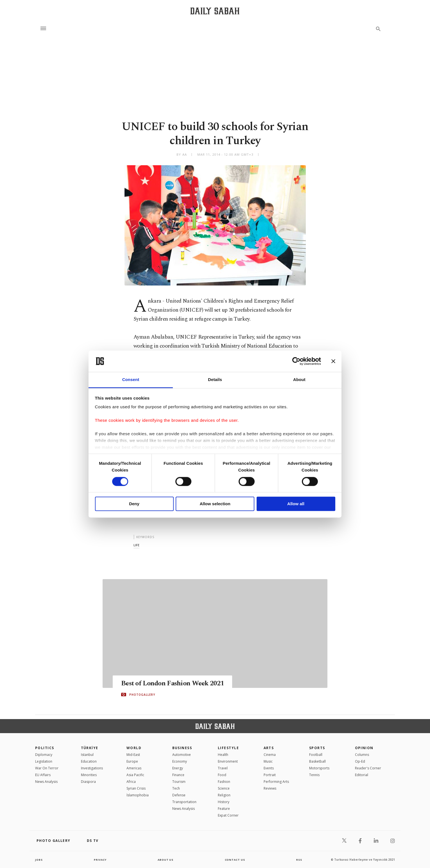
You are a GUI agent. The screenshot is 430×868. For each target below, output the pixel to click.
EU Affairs (43, 775)
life (136, 545)
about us (166, 860)
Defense (179, 795)
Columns (362, 755)
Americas (134, 768)
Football (316, 755)
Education (89, 761)
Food (222, 775)
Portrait (270, 775)
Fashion (224, 782)
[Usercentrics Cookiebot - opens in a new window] (296, 361)
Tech (176, 788)
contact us (235, 860)
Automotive (182, 755)
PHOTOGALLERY (142, 695)
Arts (269, 748)
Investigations (92, 768)
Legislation (44, 761)
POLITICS (45, 748)
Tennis (314, 775)
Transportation (184, 802)
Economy (180, 761)
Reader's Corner (368, 768)
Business (182, 748)
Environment (228, 761)
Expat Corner (228, 815)
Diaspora (88, 782)
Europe (132, 761)
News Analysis (46, 782)
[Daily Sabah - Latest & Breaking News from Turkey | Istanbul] (215, 11)
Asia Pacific (135, 775)
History (224, 802)
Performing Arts (276, 782)
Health (223, 755)
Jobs (39, 860)
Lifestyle (228, 748)
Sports (317, 748)
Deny (134, 504)
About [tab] (299, 380)
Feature (224, 809)
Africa (131, 782)
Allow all (296, 504)
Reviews (270, 788)
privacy (100, 860)
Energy (178, 768)
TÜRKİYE (90, 748)
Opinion (364, 748)
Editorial (362, 775)
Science (224, 788)
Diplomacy (44, 755)
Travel (223, 768)
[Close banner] (333, 361)
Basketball (317, 761)
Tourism (179, 782)
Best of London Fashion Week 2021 (175, 683)
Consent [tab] (131, 380)
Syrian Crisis (136, 788)
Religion (224, 795)
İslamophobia (138, 795)
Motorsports (319, 768)
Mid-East (133, 755)
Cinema (270, 755)
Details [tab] (215, 380)
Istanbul (87, 755)
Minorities (89, 775)
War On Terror (47, 768)
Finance (178, 775)
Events (269, 768)
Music (268, 761)
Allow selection (215, 504)
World (134, 748)
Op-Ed (360, 761)
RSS (299, 860)
